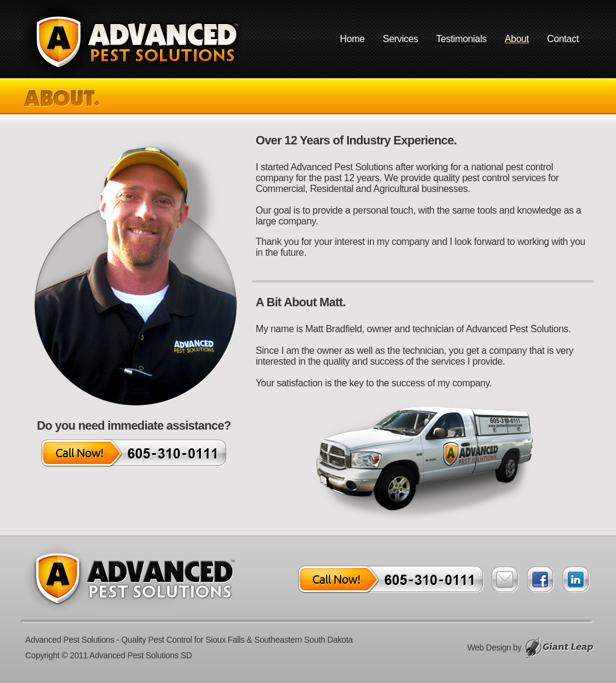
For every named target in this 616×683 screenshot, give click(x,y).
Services (400, 39)
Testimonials (461, 39)
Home (352, 39)
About (517, 39)
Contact (563, 39)
